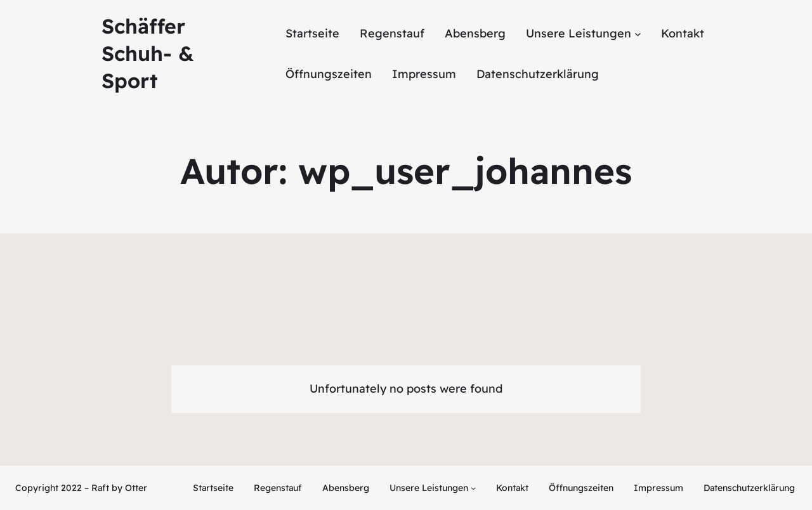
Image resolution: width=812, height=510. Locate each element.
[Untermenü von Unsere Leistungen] (583, 34)
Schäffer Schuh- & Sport (147, 53)
